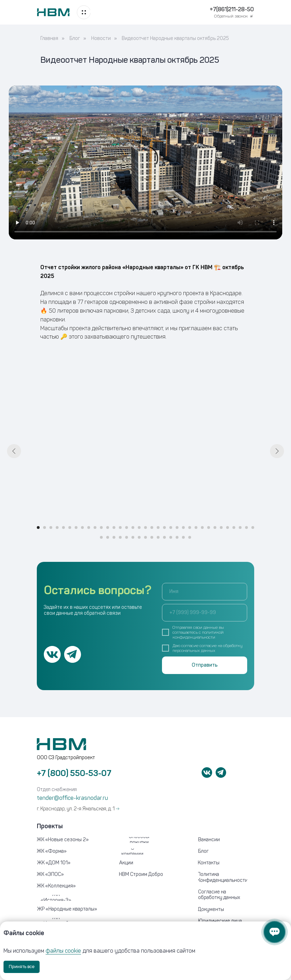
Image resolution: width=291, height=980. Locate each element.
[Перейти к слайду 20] (158, 528)
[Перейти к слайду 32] (234, 528)
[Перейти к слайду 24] (183, 528)
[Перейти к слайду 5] (63, 528)
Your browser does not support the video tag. (145, 162)
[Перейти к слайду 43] (145, 537)
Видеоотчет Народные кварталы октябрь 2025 (175, 38)
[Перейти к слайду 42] (139, 537)
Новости (101, 38)
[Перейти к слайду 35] (253, 528)
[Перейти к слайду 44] (152, 537)
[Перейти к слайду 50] (190, 537)
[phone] (205, 613)
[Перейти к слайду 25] (190, 528)
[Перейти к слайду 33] (240, 528)
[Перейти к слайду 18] (145, 528)
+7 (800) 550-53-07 (74, 773)
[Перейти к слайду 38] (114, 537)
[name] (205, 592)
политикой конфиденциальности (198, 635)
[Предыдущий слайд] (14, 451)
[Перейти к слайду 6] (70, 528)
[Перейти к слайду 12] (108, 528)
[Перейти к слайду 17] (139, 528)
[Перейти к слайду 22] (171, 528)
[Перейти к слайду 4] (57, 528)
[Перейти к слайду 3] (51, 528)
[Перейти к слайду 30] (221, 528)
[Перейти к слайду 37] (108, 537)
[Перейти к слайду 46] (164, 537)
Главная (49, 38)
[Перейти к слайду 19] (152, 528)
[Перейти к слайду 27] (202, 528)
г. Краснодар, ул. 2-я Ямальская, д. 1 (78, 809)
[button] (234, 16)
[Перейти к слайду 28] (209, 528)
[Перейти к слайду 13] (114, 528)
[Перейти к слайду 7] (76, 528)
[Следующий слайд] (277, 451)
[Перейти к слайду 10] (95, 528)
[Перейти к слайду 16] (133, 528)
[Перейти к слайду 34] (246, 528)
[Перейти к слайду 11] (101, 528)
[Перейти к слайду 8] (82, 528)
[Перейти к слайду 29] (215, 528)
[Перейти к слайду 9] (89, 528)
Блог (75, 38)
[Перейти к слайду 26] (196, 528)
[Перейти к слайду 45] (158, 537)
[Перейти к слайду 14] (120, 528)
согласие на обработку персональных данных (208, 648)
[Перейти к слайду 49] (183, 537)
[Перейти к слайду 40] (127, 537)
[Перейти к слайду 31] (228, 528)
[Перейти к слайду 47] (171, 537)
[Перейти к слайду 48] (177, 537)
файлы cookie (63, 951)
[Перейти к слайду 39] (120, 537)
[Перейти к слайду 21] (164, 528)
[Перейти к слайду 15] (127, 528)
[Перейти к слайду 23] (177, 528)
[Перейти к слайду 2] (45, 528)
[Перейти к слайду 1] (38, 528)
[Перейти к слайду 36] (101, 537)
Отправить (205, 665)
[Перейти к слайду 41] (133, 537)
